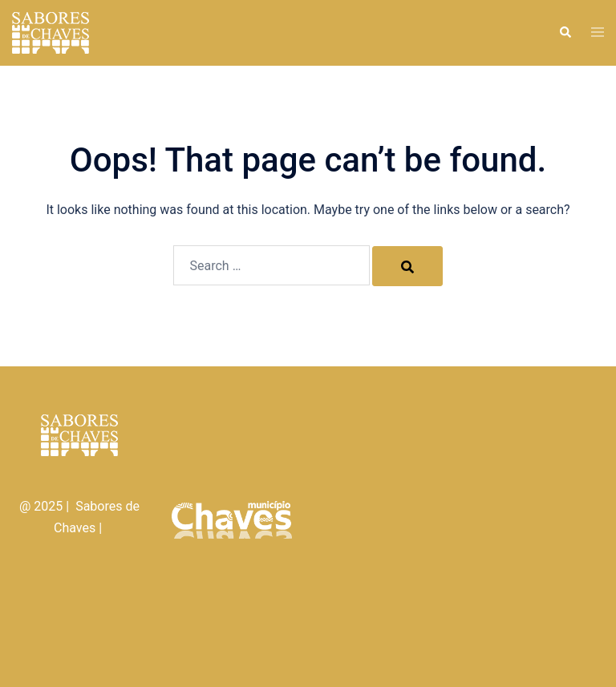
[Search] (407, 266)
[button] (565, 33)
